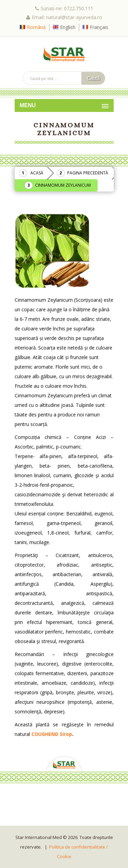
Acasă (37, 173)
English (68, 27)
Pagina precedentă (88, 173)
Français (99, 27)
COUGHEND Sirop (52, 734)
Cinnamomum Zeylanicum (63, 185)
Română (36, 27)
